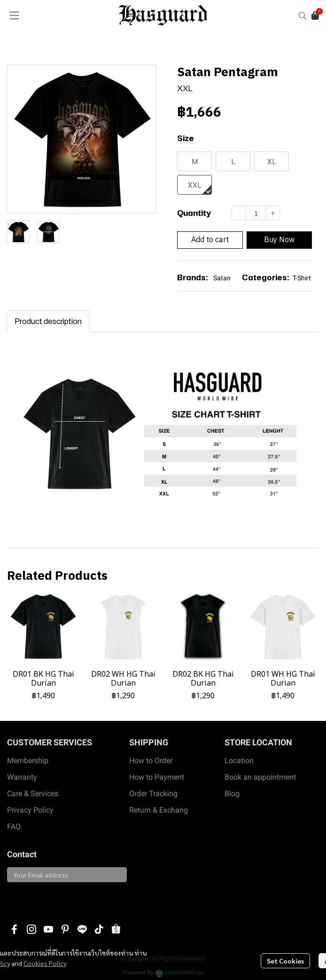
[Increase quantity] (273, 213)
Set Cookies (285, 961)
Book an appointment (260, 777)
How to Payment (157, 777)
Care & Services (33, 794)
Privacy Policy (30, 810)
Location (239, 761)
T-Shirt (302, 278)
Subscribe (29, 898)
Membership (28, 761)
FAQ (14, 826)
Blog (232, 794)
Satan (222, 278)
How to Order (151, 761)
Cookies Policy (45, 963)
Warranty (22, 777)
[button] (303, 16)
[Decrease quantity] (239, 213)
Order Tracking (153, 794)
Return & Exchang (159, 810)
